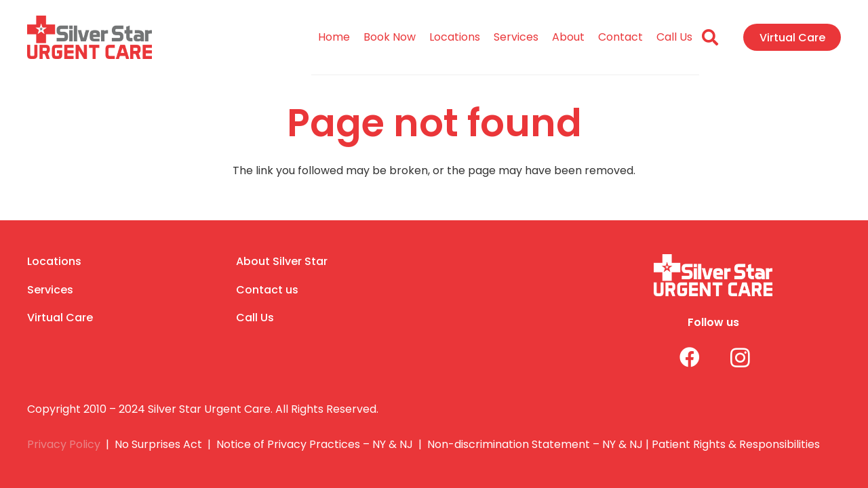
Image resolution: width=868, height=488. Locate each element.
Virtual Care (60, 318)
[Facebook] (679, 358)
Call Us (255, 318)
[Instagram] (730, 358)
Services (50, 290)
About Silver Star (282, 261)
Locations (54, 261)
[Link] (90, 38)
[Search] (710, 38)
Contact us (267, 290)
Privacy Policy (64, 444)
